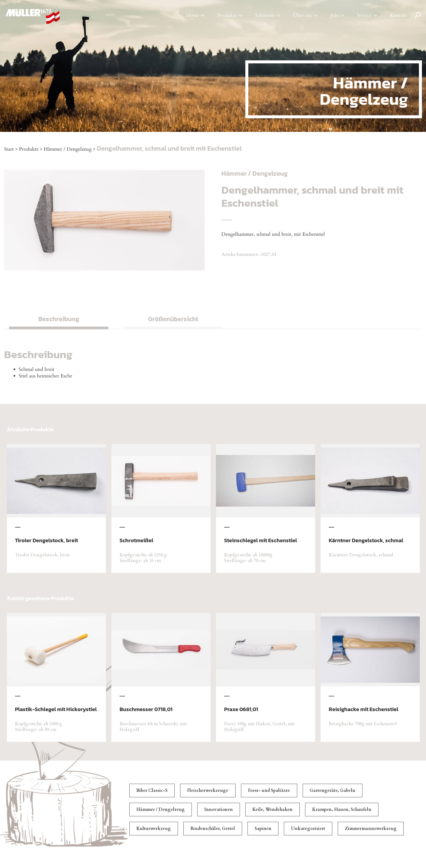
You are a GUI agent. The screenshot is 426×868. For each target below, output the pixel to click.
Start (9, 149)
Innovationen (219, 810)
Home (193, 15)
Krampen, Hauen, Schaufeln (342, 810)
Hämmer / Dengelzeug (68, 149)
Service (364, 15)
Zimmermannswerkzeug (371, 829)
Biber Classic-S (152, 790)
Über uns (303, 15)
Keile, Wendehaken (272, 810)
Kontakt (398, 15)
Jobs (335, 15)
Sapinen (263, 829)
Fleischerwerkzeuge (208, 790)
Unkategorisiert (308, 829)
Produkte (227, 15)
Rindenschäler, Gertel (213, 829)
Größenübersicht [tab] (173, 319)
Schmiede (265, 15)
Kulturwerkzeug (154, 829)
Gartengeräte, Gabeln (333, 790)
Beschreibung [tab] (59, 319)
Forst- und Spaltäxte (269, 790)
